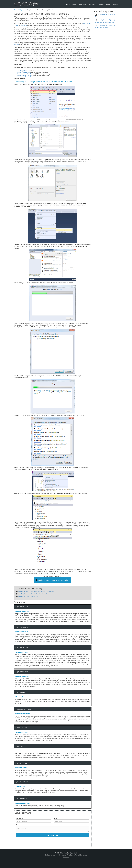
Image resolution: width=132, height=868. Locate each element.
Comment (19, 825)
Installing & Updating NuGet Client (28, 596)
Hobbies (101, 4)
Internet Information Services (26, 74)
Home (68, 4)
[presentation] (30, 842)
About (74, 4)
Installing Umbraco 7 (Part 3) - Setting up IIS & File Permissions (37, 591)
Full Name (19, 818)
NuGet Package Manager (25, 76)
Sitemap (66, 857)
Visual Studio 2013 (23, 70)
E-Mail (56, 818)
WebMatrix (24, 25)
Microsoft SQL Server (24, 72)
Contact (115, 4)
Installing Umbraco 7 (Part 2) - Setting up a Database (53, 580)
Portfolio (92, 4)
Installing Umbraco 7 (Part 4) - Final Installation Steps (34, 594)
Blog (108, 4)
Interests (82, 4)
